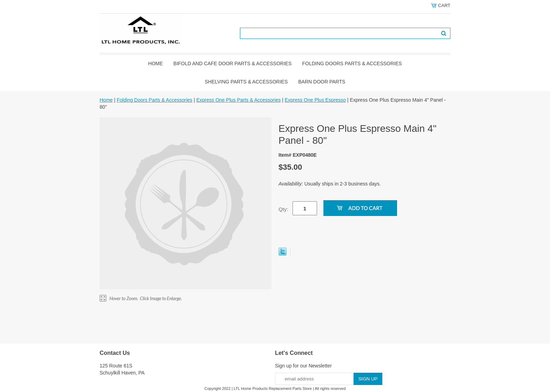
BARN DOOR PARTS (322, 82)
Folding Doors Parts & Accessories (352, 63)
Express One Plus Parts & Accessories (239, 100)
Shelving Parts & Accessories (246, 82)
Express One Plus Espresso (315, 100)
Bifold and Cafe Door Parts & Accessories (232, 63)
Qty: (283, 209)
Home (155, 63)
